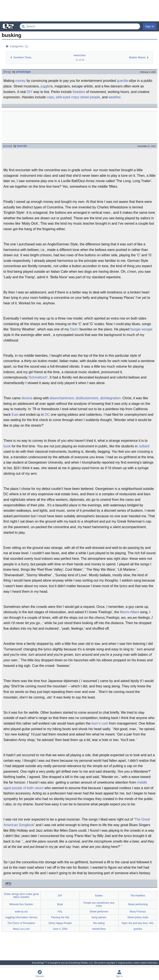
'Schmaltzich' (38, 377)
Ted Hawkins (138, 896)
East (15, 415)
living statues (99, 917)
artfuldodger (23, 72)
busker (99, 896)
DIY (29, 92)
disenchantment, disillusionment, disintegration (85, 398)
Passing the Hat (60, 917)
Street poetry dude (138, 917)
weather (115, 97)
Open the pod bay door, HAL (138, 923)
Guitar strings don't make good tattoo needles (21, 896)
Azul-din (22, 146)
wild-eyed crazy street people (78, 97)
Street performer (99, 912)
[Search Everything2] (80, 26)
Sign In (150, 26)
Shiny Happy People (60, 923)
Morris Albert (130, 612)
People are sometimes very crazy (99, 904)
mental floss (99, 929)
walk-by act (21, 912)
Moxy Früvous (138, 912)
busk (7, 446)
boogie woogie (141, 329)
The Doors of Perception (21, 923)
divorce (27, 398)
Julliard (144, 446)
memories (79, 55)
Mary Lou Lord (21, 929)
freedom (79, 92)
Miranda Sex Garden (21, 904)
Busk (60, 904)
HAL (60, 912)
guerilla (123, 81)
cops (50, 97)
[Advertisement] (79, 11)
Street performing (138, 904)
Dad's (74, 329)
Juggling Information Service (21, 917)
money (20, 81)
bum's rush (100, 723)
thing (7, 72)
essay (8, 146)
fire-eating (99, 923)
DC (47, 415)
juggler (46, 86)
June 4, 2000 (60, 929)
